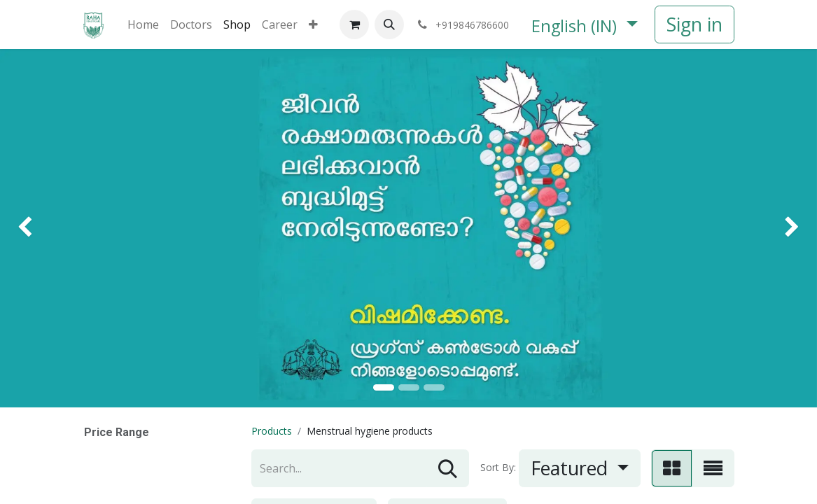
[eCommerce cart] (354, 24)
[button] (389, 24)
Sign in (694, 24)
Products (272, 431)
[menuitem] (143, 24)
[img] (33, 228)
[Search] (448, 468)
